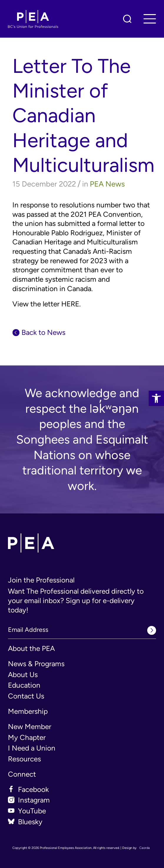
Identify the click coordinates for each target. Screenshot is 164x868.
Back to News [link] (43, 332)
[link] (156, 398)
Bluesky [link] (30, 822)
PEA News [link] (107, 184)
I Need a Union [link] (32, 748)
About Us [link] (23, 675)
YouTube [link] (32, 811)
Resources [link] (24, 759)
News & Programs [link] (36, 664)
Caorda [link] (145, 848)
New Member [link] (30, 727)
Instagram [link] (34, 800)
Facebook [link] (33, 789)
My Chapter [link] (27, 737)
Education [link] (24, 685)
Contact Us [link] (26, 696)
